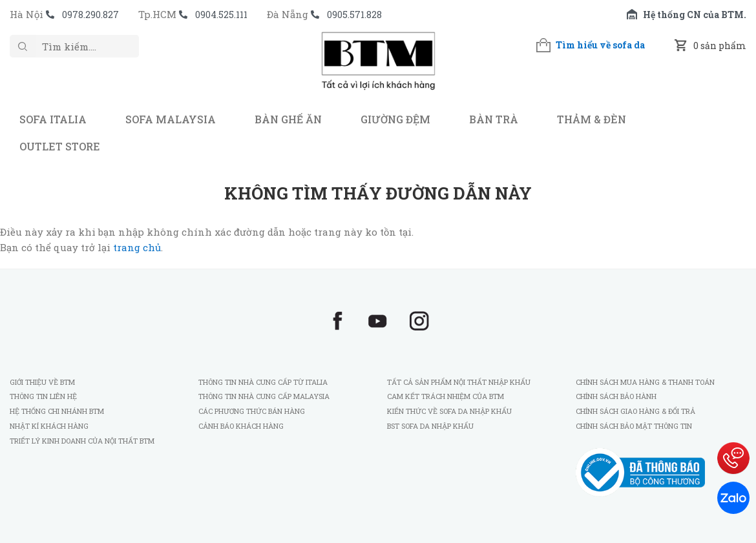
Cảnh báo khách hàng (241, 426)
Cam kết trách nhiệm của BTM (446, 396)
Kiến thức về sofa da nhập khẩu (449, 411)
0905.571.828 (354, 15)
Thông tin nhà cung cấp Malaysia (264, 396)
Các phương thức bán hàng (252, 411)
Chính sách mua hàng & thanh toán (645, 382)
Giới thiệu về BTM (42, 382)
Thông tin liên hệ (43, 396)
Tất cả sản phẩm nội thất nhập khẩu (459, 382)
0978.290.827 (90, 15)
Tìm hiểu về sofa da (600, 45)
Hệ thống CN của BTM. (695, 15)
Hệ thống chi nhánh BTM (57, 411)
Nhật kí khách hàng (50, 426)
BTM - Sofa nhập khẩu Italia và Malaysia (378, 67)
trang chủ (137, 247)
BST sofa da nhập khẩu (430, 426)
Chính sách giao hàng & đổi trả (635, 411)
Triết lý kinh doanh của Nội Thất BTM (82, 441)
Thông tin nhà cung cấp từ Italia (263, 382)
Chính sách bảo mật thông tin (634, 426)
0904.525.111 (221, 15)
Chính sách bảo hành (616, 396)
